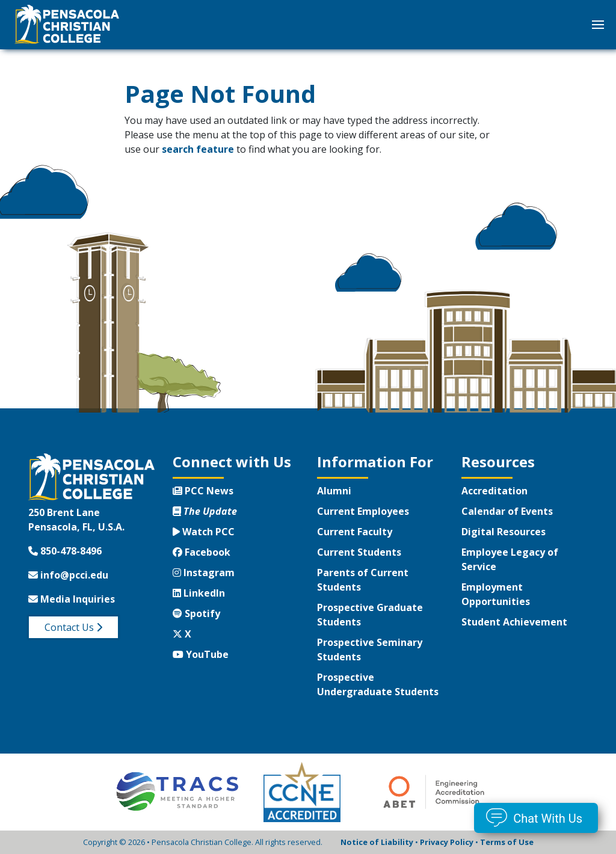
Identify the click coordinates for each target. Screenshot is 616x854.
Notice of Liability (377, 842)
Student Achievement (514, 622)
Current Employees (363, 511)
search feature (198, 149)
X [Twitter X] (182, 634)
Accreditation (494, 491)
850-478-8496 (65, 551)
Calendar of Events (507, 511)
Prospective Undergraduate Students (378, 684)
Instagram (204, 573)
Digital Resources (504, 532)
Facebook (202, 552)
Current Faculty (355, 532)
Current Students (359, 552)
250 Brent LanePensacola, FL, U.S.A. (76, 520)
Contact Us (73, 627)
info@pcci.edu (68, 575)
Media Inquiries (72, 599)
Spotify (196, 613)
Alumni (334, 491)
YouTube (201, 654)
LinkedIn (199, 593)
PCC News (203, 491)
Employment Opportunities (496, 594)
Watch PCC (204, 532)
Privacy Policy (447, 842)
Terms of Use (507, 842)
